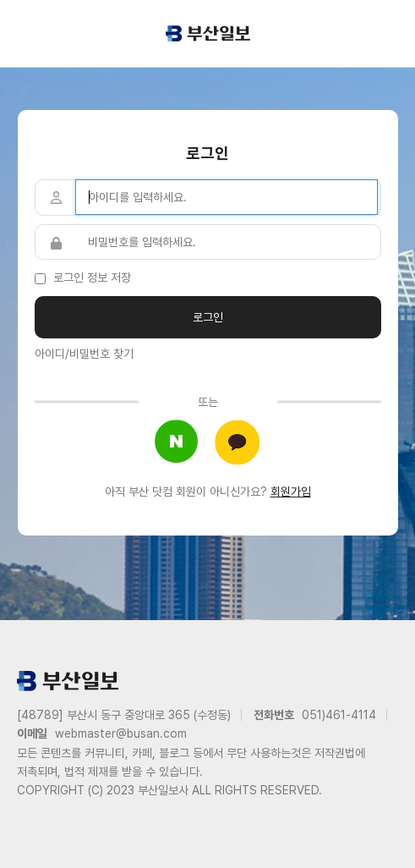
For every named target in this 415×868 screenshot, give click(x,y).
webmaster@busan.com (121, 733)
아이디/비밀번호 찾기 (84, 354)
